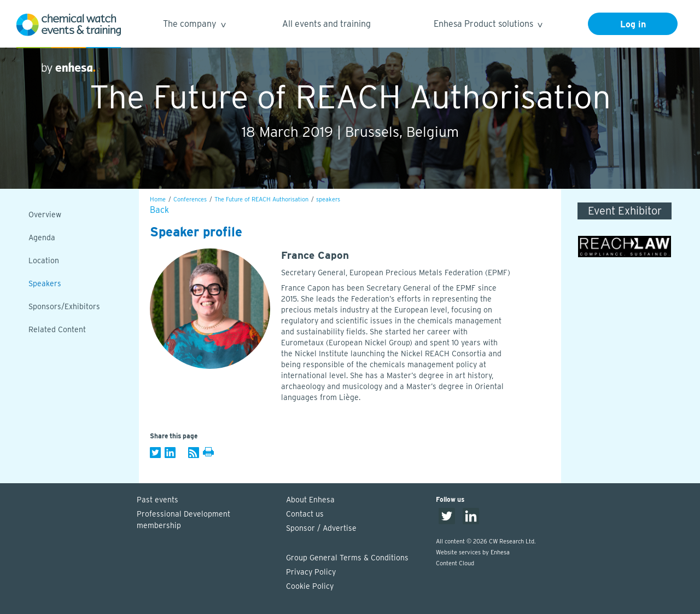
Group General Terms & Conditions (347, 558)
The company (194, 25)
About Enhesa (310, 500)
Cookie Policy (310, 586)
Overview (45, 215)
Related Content (57, 329)
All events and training (326, 24)
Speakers (45, 283)
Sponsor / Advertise (321, 528)
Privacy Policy (311, 572)
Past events (157, 500)
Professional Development (206, 520)
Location (44, 260)
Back (159, 210)
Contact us (305, 514)
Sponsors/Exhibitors (64, 306)
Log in (633, 24)
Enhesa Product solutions (488, 25)
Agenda (42, 238)
